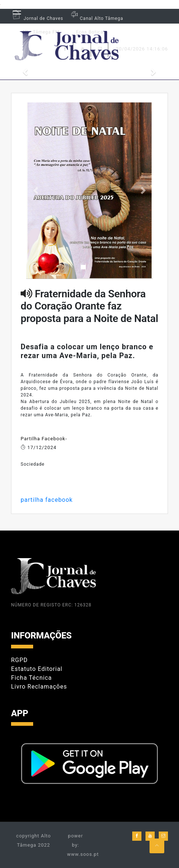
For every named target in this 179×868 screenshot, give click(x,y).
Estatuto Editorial (37, 669)
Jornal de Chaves (37, 18)
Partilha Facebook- (44, 439)
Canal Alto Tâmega (96, 18)
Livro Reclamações (39, 687)
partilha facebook (47, 500)
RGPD (19, 660)
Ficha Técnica (31, 678)
